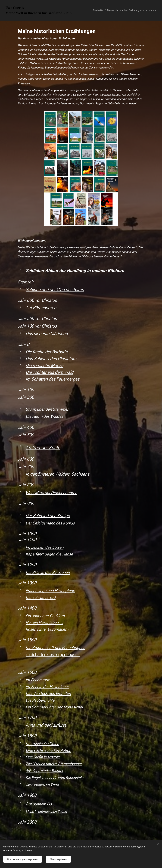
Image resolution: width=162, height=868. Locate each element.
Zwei (29, 764)
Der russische (37, 744)
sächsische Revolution (52, 750)
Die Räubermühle (40, 700)
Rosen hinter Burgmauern (47, 629)
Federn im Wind (46, 784)
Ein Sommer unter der (44, 707)
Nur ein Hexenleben (42, 622)
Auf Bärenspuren (41, 308)
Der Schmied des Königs (48, 516)
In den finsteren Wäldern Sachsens (58, 474)
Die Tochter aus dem (44, 372)
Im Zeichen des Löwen (45, 547)
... (61, 622)
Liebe (30, 812)
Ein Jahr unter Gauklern (45, 616)
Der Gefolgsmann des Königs (50, 523)
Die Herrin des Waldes (44, 416)
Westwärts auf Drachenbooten (51, 493)
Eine (29, 750)
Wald (69, 372)
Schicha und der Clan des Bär (53, 290)
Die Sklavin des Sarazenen (48, 572)
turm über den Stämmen (49, 409)
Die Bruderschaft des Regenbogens (55, 648)
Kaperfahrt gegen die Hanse (49, 554)
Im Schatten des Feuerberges (53, 379)
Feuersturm (40, 680)
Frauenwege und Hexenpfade (50, 591)
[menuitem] (100, 10)
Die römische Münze (44, 365)
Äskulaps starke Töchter (44, 771)
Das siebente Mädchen (47, 334)
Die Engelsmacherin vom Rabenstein (55, 778)
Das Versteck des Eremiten (48, 693)
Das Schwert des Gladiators (51, 359)
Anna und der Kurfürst (46, 725)
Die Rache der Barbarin (47, 352)
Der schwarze (37, 597)
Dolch (54, 744)
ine (30, 757)
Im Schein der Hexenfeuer (47, 687)
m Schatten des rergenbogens (53, 654)
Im (28, 680)
